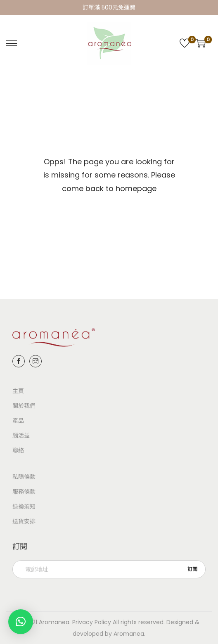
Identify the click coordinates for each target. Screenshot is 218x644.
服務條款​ (24, 492)
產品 (18, 421)
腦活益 (21, 436)
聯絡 (18, 450)
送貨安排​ (24, 521)
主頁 (18, 391)
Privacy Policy (92, 622)
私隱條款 (24, 477)
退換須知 (24, 507)
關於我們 (24, 406)
